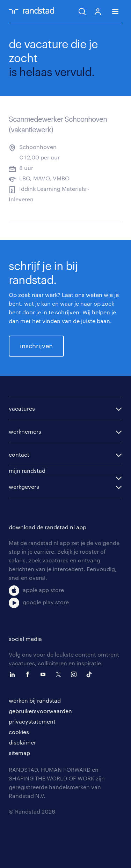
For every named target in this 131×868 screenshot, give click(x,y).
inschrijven (36, 346)
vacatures (22, 408)
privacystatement (32, 721)
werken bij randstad (35, 700)
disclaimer (22, 742)
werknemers (25, 431)
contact (19, 454)
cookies (19, 732)
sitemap (19, 753)
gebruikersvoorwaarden (40, 711)
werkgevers (24, 487)
